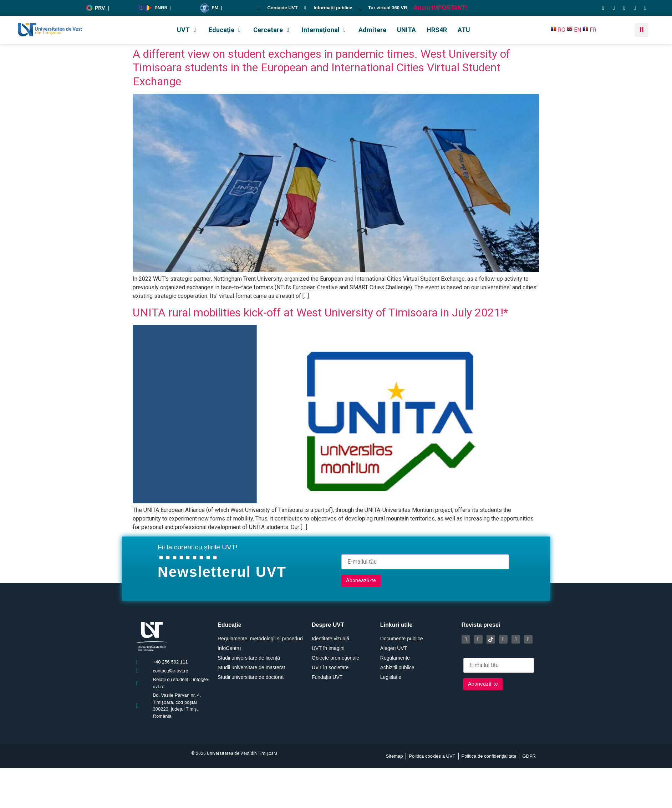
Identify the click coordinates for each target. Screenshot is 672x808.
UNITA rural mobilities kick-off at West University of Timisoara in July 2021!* (320, 312)
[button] (187, 30)
